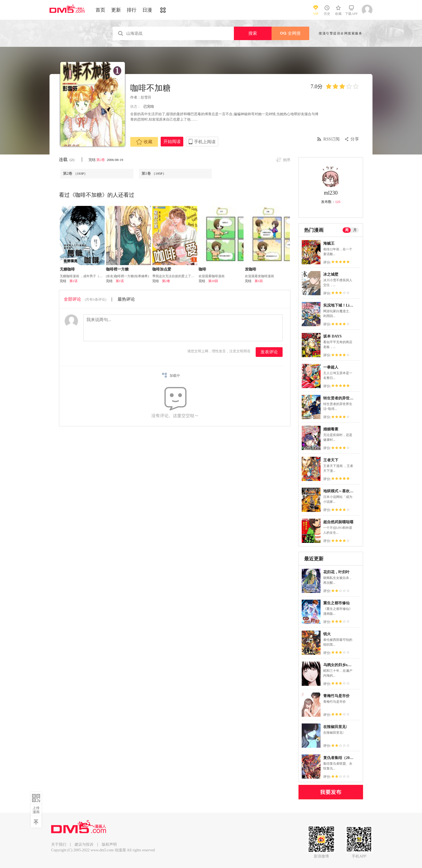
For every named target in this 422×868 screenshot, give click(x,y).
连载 (68, 159)
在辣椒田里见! (335, 727)
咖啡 (202, 269)
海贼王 (329, 243)
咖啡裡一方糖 (117, 269)
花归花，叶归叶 (336, 572)
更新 (116, 10)
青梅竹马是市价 (336, 696)
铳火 (327, 634)
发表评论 (269, 352)
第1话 (73, 281)
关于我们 (59, 844)
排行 (132, 10)
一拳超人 (331, 367)
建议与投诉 (84, 844)
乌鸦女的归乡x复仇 (339, 665)
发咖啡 (251, 269)
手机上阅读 (205, 142)
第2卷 (101, 160)
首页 (100, 10)
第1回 (259, 281)
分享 (355, 139)
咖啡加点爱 (162, 269)
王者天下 (331, 460)
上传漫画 (36, 810)
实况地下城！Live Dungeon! (346, 305)
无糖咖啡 (67, 269)
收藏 (144, 142)
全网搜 (290, 33)
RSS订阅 (332, 139)
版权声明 (109, 844)
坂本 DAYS (332, 336)
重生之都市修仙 (336, 603)
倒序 (287, 160)
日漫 (147, 10)
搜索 (253, 33)
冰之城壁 (331, 274)
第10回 (213, 281)
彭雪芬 (146, 97)
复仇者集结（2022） (340, 758)
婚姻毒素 (331, 429)
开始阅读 (172, 141)
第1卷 (154, 173)
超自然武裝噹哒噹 (338, 522)
